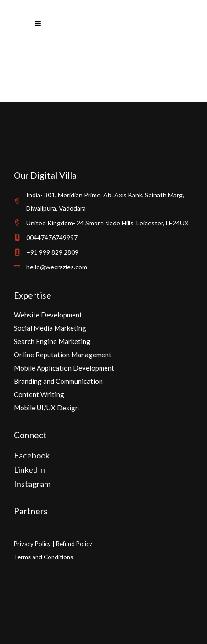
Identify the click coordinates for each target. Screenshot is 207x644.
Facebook (32, 455)
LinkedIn (29, 469)
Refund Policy (74, 544)
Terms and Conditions (43, 557)
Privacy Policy (32, 544)
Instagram (32, 484)
